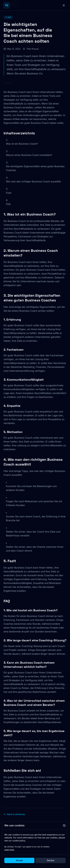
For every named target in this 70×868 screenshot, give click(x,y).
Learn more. (9, 850)
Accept (19, 860)
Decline (51, 860)
